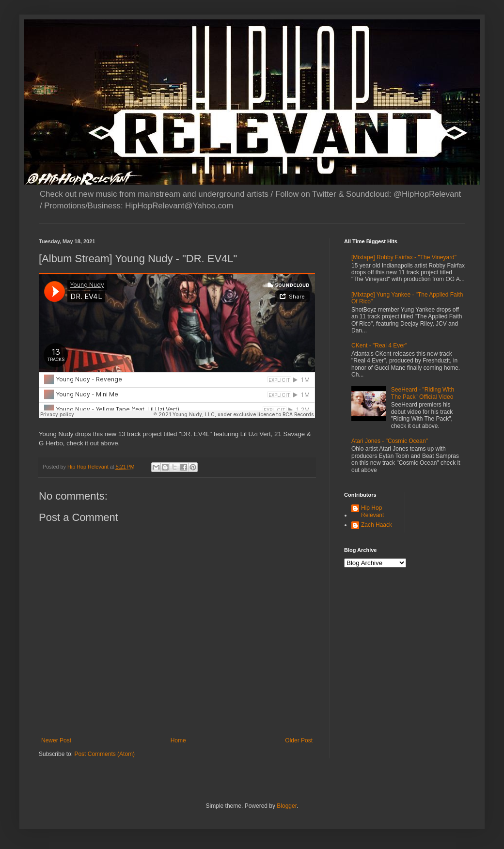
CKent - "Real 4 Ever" (379, 346)
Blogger (287, 806)
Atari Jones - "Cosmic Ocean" (390, 441)
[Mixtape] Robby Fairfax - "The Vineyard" (404, 257)
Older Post (299, 740)
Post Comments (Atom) (104, 754)
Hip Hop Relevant (372, 511)
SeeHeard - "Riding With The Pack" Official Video (423, 393)
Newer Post (56, 740)
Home (178, 740)
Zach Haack (377, 525)
